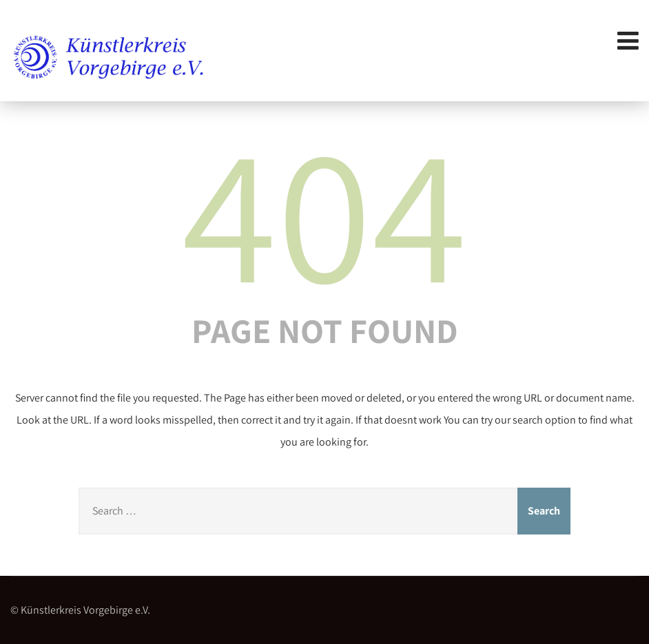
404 (324, 211)
